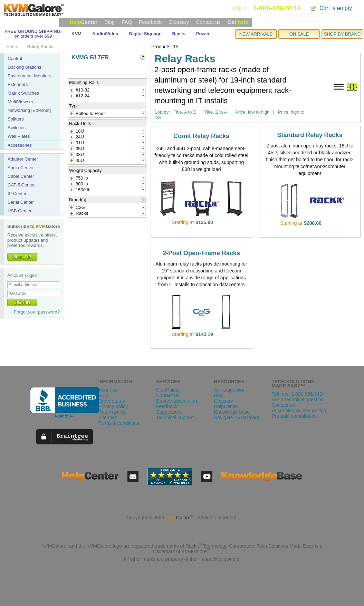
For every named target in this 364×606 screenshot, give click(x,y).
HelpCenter (226, 406)
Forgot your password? (37, 312)
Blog (109, 22)
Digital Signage (145, 34)
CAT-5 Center (21, 185)
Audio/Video (105, 34)
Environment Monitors (29, 76)
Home (12, 46)
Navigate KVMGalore (237, 417)
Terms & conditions (119, 423)
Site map (108, 417)
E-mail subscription (176, 401)
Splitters (16, 119)
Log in (240, 8)
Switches (17, 128)
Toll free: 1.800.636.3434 (298, 394)
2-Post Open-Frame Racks (201, 253)
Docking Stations (25, 67)
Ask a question (230, 390)
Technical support (175, 417)
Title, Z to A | (218, 112)
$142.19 (204, 334)
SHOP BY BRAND (342, 34)
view (223, 222)
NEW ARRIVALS (256, 34)
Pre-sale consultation (294, 416)
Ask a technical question (298, 400)
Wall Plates (19, 136)
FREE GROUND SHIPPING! (33, 31)
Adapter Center (23, 159)
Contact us (208, 22)
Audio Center (21, 168)
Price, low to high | (255, 112)
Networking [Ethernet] (29, 110)
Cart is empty (336, 8)
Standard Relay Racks (310, 135)
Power (203, 34)
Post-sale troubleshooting (299, 411)
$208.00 (313, 223)
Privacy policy (113, 406)
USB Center (20, 211)
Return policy (113, 412)
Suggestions (169, 412)
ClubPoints (168, 390)
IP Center (17, 194)
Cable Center (21, 176)
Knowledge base (232, 412)
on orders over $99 (33, 36)
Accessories (20, 145)
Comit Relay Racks (201, 136)
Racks (179, 34)
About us (108, 390)
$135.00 (204, 222)
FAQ (127, 22)
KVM (76, 34)
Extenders (18, 84)
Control (15, 59)
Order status (112, 401)
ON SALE (299, 34)
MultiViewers (20, 102)
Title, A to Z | (187, 112)
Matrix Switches (23, 93)
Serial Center (21, 202)
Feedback (150, 22)
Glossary (179, 22)
